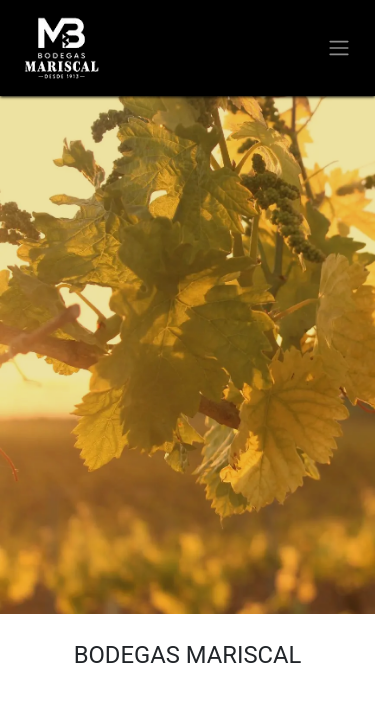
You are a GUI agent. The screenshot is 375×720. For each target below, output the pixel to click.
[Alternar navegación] (339, 48)
